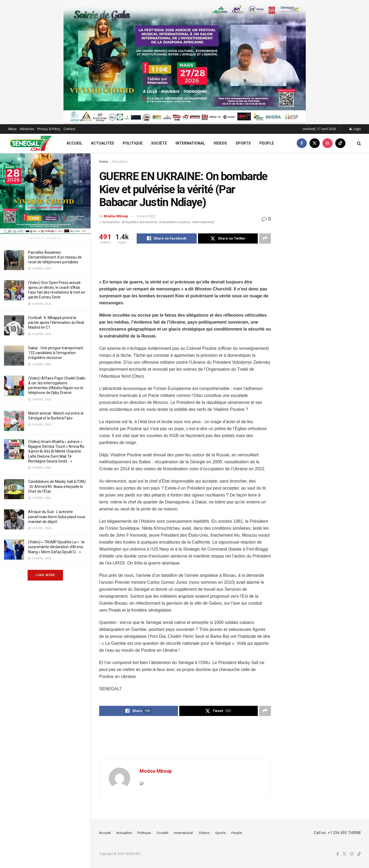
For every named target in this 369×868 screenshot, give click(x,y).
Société (159, 143)
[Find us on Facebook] (302, 143)
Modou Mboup (116, 216)
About (12, 129)
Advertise (27, 129)
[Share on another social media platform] (265, 238)
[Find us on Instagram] (327, 143)
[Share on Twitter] (228, 238)
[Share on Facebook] (167, 238)
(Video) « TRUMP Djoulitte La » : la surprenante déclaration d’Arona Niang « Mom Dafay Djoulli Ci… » (56, 547)
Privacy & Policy (49, 129)
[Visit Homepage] (30, 143)
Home (104, 162)
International (190, 143)
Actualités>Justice (175, 222)
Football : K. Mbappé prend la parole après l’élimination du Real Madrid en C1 (56, 323)
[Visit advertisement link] (45, 176)
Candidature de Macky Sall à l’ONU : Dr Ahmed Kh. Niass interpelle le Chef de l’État (57, 486)
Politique (133, 143)
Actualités (102, 143)
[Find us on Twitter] (315, 143)
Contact (69, 129)
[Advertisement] (197, 265)
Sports (243, 143)
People (267, 143)
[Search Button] (359, 143)
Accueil (74, 143)
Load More (45, 575)
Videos (220, 143)
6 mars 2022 (146, 216)
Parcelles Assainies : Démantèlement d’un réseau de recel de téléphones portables (55, 257)
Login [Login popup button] (355, 129)
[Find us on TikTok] (340, 143)
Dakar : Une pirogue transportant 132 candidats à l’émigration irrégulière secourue (56, 353)
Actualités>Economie (139, 222)
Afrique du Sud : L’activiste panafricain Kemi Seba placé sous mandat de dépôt (57, 517)
